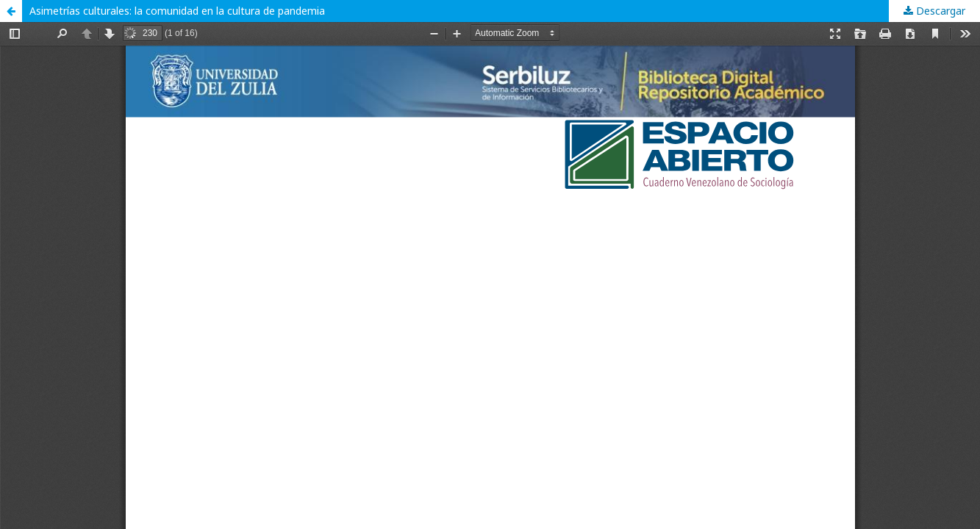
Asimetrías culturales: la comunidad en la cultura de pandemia (177, 11)
